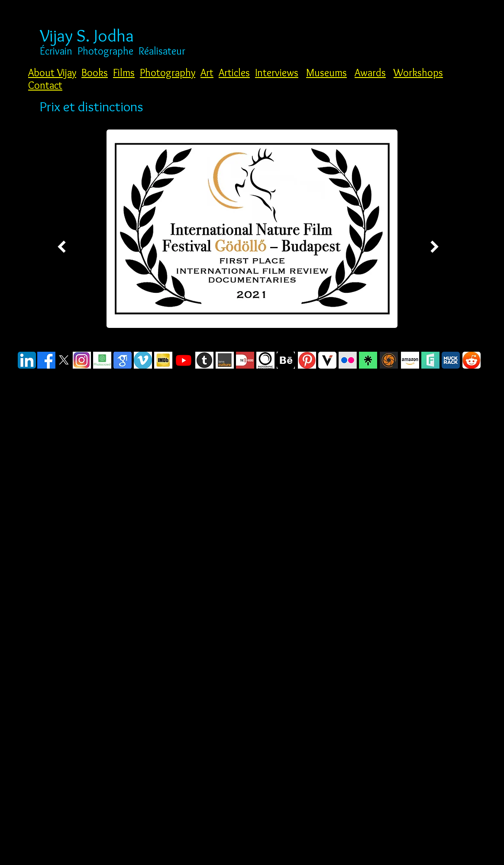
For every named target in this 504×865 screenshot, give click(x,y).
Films (124, 73)
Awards (370, 73)
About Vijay (52, 73)
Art (207, 73)
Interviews (277, 73)
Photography (168, 73)
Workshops (418, 73)
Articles (234, 73)
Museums (326, 73)
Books (95, 73)
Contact (45, 85)
